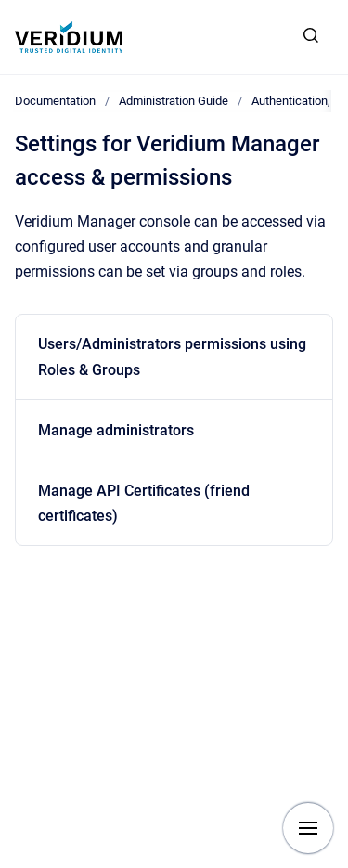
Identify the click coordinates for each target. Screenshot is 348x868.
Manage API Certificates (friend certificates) (144, 503)
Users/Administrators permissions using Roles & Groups (172, 356)
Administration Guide (174, 101)
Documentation (55, 101)
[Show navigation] (308, 828)
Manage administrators (116, 430)
